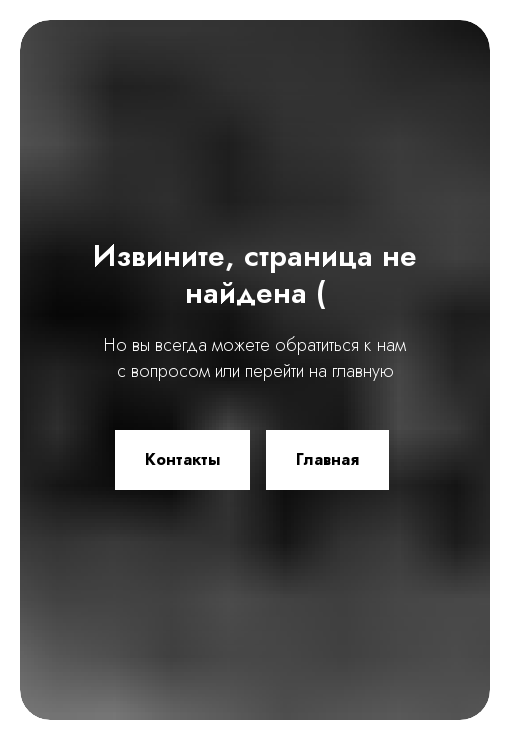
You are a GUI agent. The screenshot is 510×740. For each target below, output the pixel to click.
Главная (327, 459)
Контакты (182, 459)
